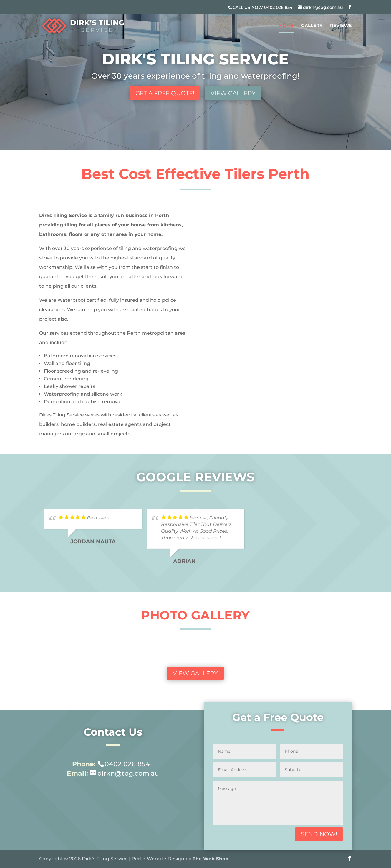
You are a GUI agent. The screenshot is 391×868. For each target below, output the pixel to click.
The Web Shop (211, 859)
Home (286, 26)
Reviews (341, 26)
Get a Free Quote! (165, 93)
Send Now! (319, 834)
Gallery (312, 26)
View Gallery (233, 93)
